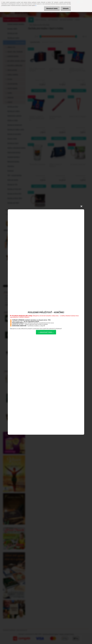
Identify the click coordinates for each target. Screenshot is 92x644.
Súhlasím (66, 8)
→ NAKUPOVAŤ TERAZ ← (46, 332)
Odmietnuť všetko (52, 8)
